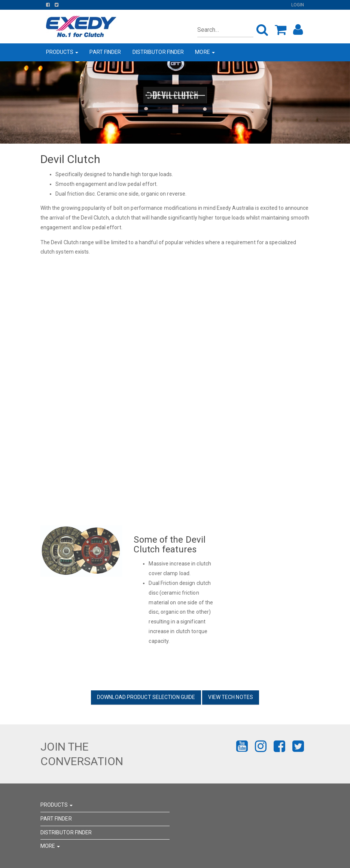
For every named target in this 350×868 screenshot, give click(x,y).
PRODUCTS (62, 52)
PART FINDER (105, 52)
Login (298, 5)
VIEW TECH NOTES (231, 697)
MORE (205, 52)
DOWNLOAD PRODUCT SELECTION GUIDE (146, 697)
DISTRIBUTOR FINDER (158, 52)
